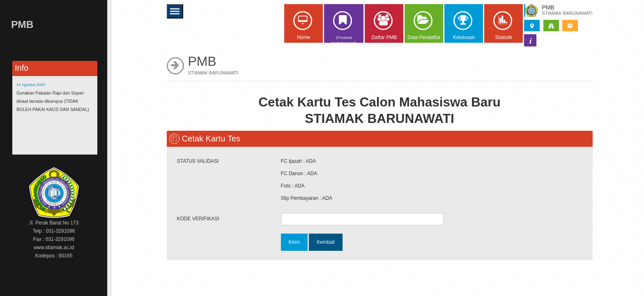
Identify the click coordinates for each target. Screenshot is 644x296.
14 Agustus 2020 (31, 85)
